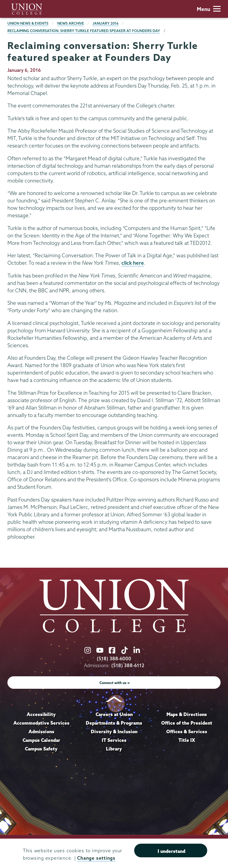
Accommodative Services (41, 723)
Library (114, 749)
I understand (171, 851)
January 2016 (106, 23)
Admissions (41, 731)
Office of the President (187, 723)
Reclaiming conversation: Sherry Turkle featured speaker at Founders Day (84, 31)
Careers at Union (114, 714)
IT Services (114, 740)
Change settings (96, 858)
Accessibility (41, 714)
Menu (209, 9)
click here (133, 263)
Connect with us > (115, 683)
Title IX (187, 740)
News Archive (71, 23)
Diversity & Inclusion (114, 731)
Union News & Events (28, 23)
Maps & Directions (187, 714)
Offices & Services (187, 731)
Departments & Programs (114, 723)
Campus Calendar (41, 740)
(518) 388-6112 (128, 665)
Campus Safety (41, 749)
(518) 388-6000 (114, 659)
